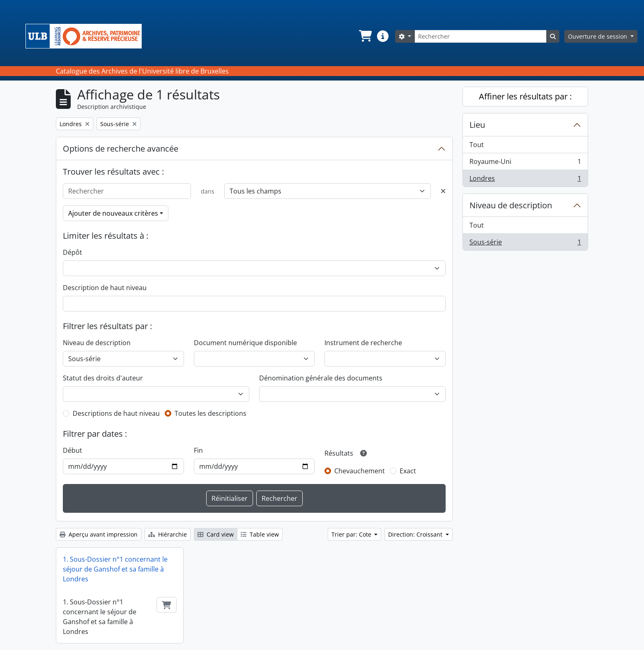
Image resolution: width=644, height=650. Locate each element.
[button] (365, 36)
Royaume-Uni (525, 163)
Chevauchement (360, 471)
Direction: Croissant (416, 534)
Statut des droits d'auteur (103, 378)
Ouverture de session (598, 36)
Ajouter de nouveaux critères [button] (113, 213)
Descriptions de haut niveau (116, 413)
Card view (216, 534)
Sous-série (525, 244)
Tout (477, 145)
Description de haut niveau (105, 288)
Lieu (477, 125)
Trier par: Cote (352, 534)
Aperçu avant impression (99, 534)
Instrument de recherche (363, 343)
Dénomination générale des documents (321, 378)
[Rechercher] (481, 36)
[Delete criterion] (443, 191)
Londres (525, 180)
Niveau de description (97, 343)
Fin (198, 450)
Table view (260, 534)
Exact (408, 471)
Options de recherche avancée (121, 149)
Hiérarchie (168, 534)
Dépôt (72, 252)
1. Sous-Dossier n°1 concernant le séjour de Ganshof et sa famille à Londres (115, 569)
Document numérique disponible (245, 343)
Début (72, 450)
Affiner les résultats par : (525, 96)
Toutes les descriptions (210, 413)
